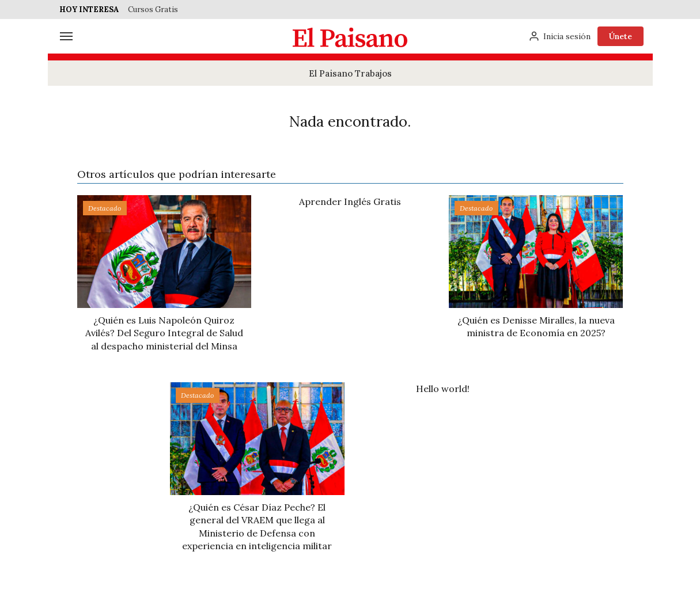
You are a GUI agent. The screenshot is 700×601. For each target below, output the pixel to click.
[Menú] (66, 36)
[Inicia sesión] (559, 36)
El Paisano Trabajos (350, 73)
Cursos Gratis (153, 9)
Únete (620, 36)
